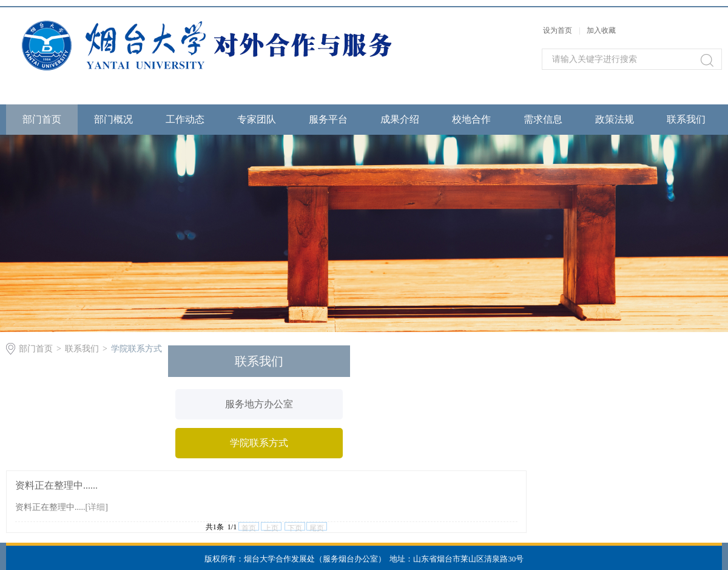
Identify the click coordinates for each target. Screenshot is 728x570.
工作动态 (185, 119)
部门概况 (113, 119)
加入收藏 (601, 30)
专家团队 (257, 119)
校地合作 (471, 119)
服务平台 (328, 119)
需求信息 (543, 119)
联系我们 (686, 119)
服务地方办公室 (259, 404)
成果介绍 (400, 119)
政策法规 (615, 119)
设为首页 (558, 30)
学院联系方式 (136, 349)
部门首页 (42, 119)
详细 (96, 507)
